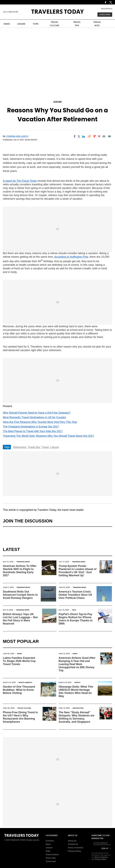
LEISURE (21, 24)
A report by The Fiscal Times (20, 181)
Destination (78, 708)
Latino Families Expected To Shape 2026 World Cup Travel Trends (19, 661)
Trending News (23, 562)
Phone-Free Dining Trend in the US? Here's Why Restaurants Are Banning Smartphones (20, 717)
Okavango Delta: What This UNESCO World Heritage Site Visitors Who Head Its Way (76, 691)
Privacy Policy (74, 851)
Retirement (20, 447)
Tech (74, 610)
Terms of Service (76, 848)
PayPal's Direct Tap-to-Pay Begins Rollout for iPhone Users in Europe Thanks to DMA (76, 619)
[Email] (104, 136)
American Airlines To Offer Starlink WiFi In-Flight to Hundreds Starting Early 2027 (20, 571)
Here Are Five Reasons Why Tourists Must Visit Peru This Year (40, 422)
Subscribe (105, 15)
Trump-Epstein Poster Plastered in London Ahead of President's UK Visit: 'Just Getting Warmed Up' (78, 571)
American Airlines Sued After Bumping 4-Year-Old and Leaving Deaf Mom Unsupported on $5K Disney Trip (77, 664)
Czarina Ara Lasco (17, 136)
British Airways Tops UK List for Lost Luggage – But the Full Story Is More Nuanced (20, 619)
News (20, 654)
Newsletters (107, 9)
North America (25, 682)
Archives (50, 841)
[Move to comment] (109, 136)
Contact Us (73, 844)
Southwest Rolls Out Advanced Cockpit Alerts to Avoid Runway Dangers (20, 595)
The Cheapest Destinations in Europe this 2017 (31, 427)
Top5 (48, 851)
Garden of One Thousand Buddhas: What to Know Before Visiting (19, 690)
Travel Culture (24, 708)
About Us (72, 841)
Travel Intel (51, 861)
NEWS (7, 24)
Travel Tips (51, 858)
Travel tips (34, 447)
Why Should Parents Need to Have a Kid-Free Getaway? (37, 413)
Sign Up (105, 848)
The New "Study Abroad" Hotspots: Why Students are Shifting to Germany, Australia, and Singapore (77, 717)
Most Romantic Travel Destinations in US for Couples (34, 417)
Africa (77, 682)
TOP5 (36, 24)
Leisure (58, 102)
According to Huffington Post (71, 257)
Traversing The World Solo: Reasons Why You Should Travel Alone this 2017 (48, 436)
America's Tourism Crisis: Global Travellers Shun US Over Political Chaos (75, 595)
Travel (45, 447)
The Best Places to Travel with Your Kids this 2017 (33, 431)
